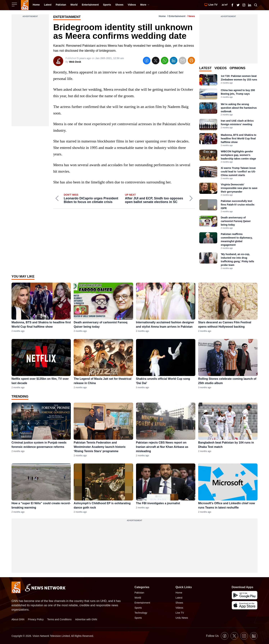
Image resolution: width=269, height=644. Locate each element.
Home (162, 16)
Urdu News (182, 618)
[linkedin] (174, 61)
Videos (179, 608)
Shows (179, 603)
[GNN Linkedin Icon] (250, 5)
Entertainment (177, 16)
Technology (141, 613)
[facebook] (147, 61)
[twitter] (156, 61)
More (145, 5)
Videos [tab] (220, 68)
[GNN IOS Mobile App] (245, 605)
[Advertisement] (30, 72)
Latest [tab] (205, 68)
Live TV (180, 613)
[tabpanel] (228, 172)
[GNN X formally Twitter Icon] (238, 5)
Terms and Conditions (59, 619)
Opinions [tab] (237, 68)
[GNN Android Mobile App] (245, 595)
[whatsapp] (165, 61)
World (138, 598)
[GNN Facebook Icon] (232, 5)
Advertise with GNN (86, 619)
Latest (179, 598)
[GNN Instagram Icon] (244, 5)
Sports (138, 608)
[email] (183, 61)
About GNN (18, 619)
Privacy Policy (36, 619)
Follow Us (212, 636)
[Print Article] (191, 60)
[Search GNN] (256, 5)
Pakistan (139, 593)
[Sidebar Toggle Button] (15, 4)
